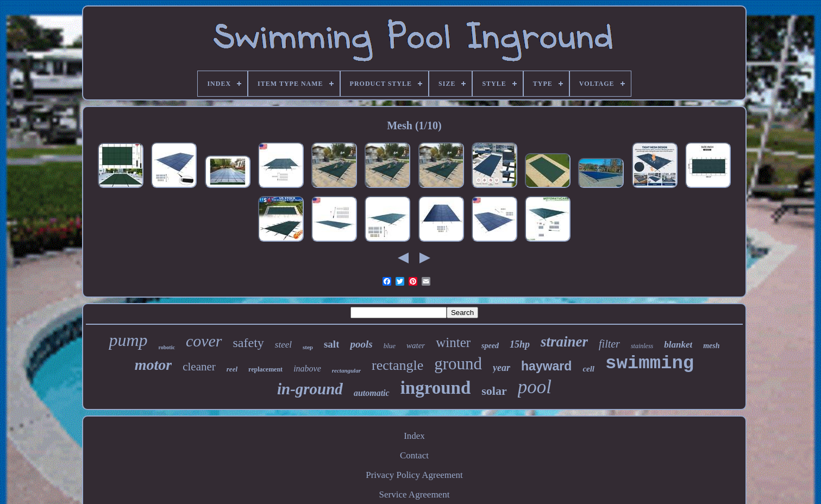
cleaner (199, 367)
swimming (650, 363)
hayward (546, 366)
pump (128, 340)
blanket (678, 345)
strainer (564, 342)
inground (436, 388)
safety (249, 343)
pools (361, 344)
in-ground (310, 389)
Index (414, 436)
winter (453, 342)
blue (390, 346)
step (308, 347)
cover (204, 341)
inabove (307, 368)
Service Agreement (415, 494)
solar (494, 391)
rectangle (397, 365)
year (502, 368)
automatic (372, 393)
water (416, 345)
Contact (414, 455)
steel (283, 345)
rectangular (346, 370)
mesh (711, 346)
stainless (642, 346)
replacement (265, 369)
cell (588, 369)
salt (332, 344)
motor (153, 365)
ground (458, 364)
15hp (520, 344)
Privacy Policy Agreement (414, 475)
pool (535, 387)
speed (490, 346)
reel (232, 369)
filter (609, 344)
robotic (167, 347)
